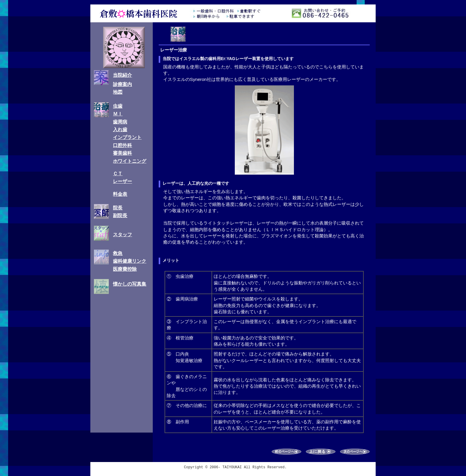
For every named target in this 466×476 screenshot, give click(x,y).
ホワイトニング (130, 161)
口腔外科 (122, 145)
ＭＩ (118, 114)
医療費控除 (125, 269)
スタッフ (122, 235)
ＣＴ (118, 174)
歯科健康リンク (130, 261)
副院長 (120, 216)
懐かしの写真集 (130, 284)
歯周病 (120, 122)
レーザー (122, 181)
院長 (118, 208)
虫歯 (118, 106)
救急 (118, 253)
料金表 (120, 194)
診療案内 (122, 84)
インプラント (127, 137)
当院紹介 (122, 75)
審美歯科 (122, 153)
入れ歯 (120, 130)
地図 (118, 92)
